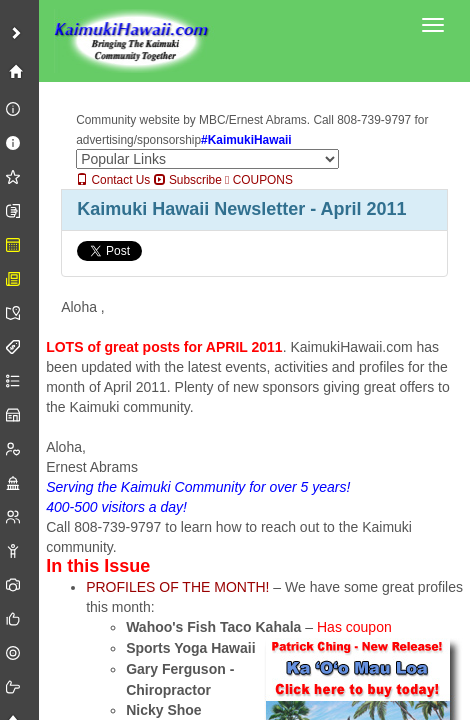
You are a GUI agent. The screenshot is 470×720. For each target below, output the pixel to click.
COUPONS (259, 180)
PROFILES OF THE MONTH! (177, 587)
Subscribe (188, 180)
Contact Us (113, 180)
